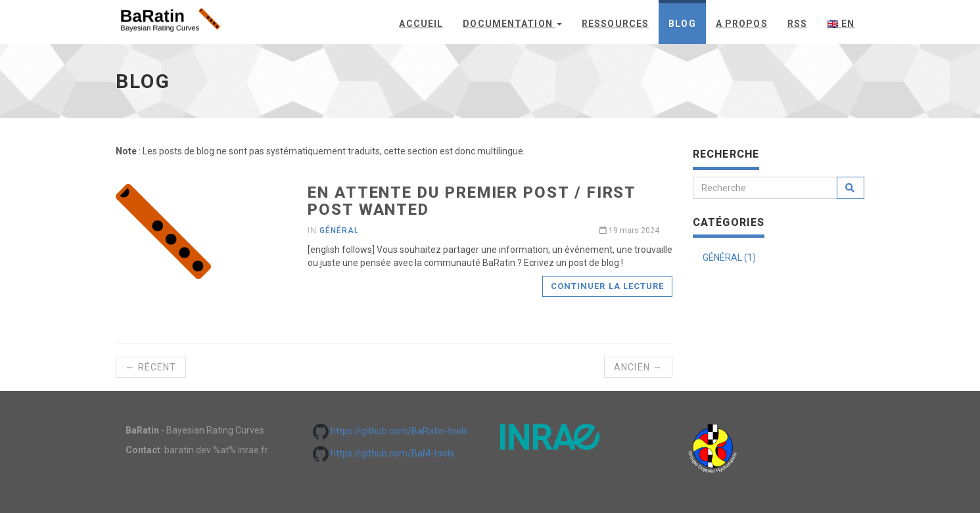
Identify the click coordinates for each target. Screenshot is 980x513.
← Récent (151, 367)
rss (797, 24)
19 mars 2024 (629, 231)
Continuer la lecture (607, 286)
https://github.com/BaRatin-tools (390, 431)
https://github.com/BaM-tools (384, 453)
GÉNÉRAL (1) (729, 257)
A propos (742, 24)
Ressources (615, 24)
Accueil (421, 24)
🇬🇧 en (841, 24)
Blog (682, 24)
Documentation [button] (512, 24)
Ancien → (638, 367)
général (339, 231)
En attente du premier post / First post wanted (472, 201)
